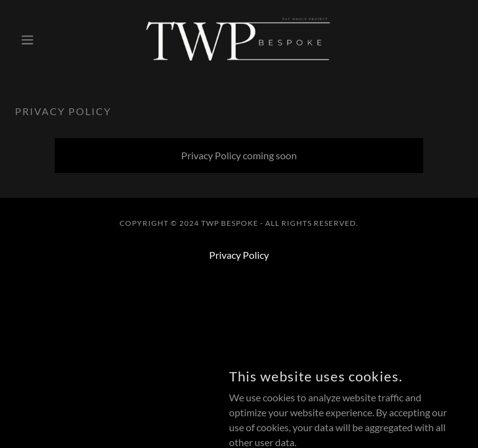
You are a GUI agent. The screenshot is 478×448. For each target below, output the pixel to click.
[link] (239, 40)
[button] (49, 40)
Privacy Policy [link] (239, 255)
